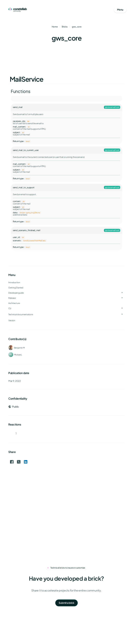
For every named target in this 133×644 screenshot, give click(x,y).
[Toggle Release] (122, 298)
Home (55, 27)
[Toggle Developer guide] (122, 293)
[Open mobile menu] (120, 10)
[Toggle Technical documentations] (122, 314)
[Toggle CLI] (122, 308)
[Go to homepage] (18, 10)
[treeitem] (66, 293)
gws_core (77, 27)
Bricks (65, 27)
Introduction (14, 282)
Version (12, 320)
